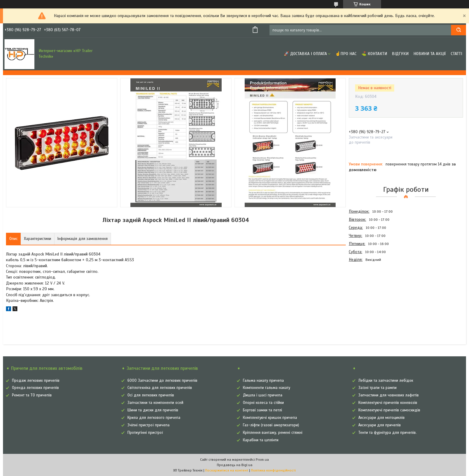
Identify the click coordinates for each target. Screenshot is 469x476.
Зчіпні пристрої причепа (149, 425)
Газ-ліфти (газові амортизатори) (271, 425)
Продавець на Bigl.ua (235, 465)
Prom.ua (262, 460)
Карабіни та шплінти (261, 440)
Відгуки (400, 54)
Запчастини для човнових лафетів (389, 395)
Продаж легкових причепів (36, 381)
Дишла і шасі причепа (263, 395)
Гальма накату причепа (263, 381)
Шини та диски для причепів (153, 410)
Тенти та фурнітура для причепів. (387, 433)
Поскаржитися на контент (227, 470)
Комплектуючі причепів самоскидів (389, 410)
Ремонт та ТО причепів (32, 395)
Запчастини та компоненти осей (155, 403)
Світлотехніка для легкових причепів (160, 388)
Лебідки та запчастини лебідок (386, 381)
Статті (456, 54)
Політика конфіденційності (273, 470)
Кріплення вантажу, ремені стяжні (273, 433)
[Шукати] (459, 30)
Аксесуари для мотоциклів (382, 418)
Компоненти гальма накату (267, 388)
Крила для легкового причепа (154, 418)
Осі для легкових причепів (151, 395)
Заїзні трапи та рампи (377, 388)
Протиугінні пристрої (145, 433)
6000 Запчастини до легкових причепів (162, 381)
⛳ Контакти (374, 54)
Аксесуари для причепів (380, 425)
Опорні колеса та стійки (263, 403)
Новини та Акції (430, 54)
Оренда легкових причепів (35, 388)
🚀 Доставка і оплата (305, 54)
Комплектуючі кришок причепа (270, 418)
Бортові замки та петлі (262, 410)
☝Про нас (346, 54)
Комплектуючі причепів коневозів (388, 403)
